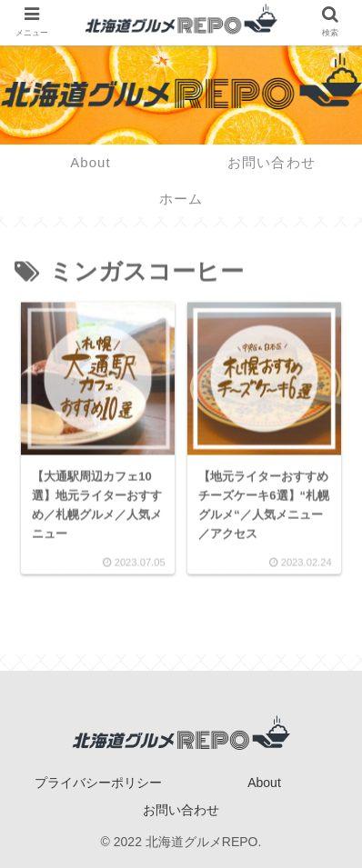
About (264, 783)
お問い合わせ (181, 810)
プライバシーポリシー (98, 783)
